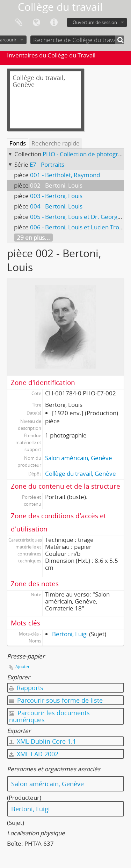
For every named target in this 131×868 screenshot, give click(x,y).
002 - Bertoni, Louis (56, 185)
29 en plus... (33, 238)
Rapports (26, 688)
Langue (36, 23)
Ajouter (23, 667)
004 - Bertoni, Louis (56, 206)
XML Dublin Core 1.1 (43, 741)
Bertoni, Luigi (70, 634)
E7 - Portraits (47, 164)
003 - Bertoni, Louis (56, 196)
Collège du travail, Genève (81, 474)
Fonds (18, 143)
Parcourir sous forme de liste (56, 700)
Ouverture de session (95, 22)
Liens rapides (54, 23)
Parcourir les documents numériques (49, 716)
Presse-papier (19, 23)
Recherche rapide (56, 143)
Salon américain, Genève (79, 458)
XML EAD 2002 (34, 754)
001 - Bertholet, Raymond (65, 175)
